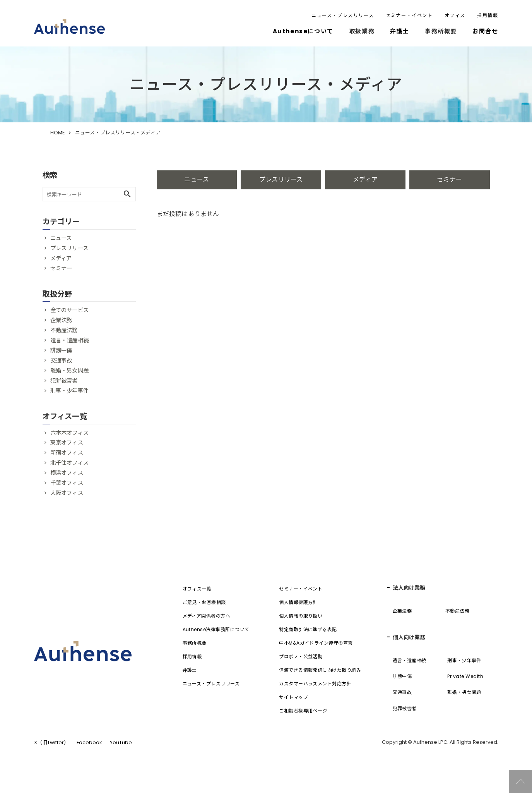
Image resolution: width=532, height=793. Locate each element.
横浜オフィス (67, 473)
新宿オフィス (67, 453)
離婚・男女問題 (69, 371)
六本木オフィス (69, 433)
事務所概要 (195, 643)
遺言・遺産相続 (69, 340)
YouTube (121, 742)
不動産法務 (64, 330)
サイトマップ (293, 697)
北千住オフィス (69, 463)
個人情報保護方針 (298, 602)
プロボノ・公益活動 (301, 657)
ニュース (197, 179)
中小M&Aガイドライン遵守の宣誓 (316, 643)
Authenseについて (303, 31)
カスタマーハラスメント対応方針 (315, 684)
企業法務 (61, 320)
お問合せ (485, 31)
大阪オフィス (67, 493)
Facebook (89, 742)
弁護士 (400, 31)
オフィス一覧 (197, 589)
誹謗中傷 (61, 350)
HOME (58, 133)
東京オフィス (67, 443)
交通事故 (61, 360)
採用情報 (488, 15)
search (127, 194)
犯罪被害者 (64, 381)
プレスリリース (281, 179)
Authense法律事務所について (216, 629)
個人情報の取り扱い (301, 616)
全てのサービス (69, 310)
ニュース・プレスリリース (343, 15)
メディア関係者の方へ (207, 616)
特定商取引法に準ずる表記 (308, 629)
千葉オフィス (67, 483)
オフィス (455, 15)
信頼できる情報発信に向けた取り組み (320, 670)
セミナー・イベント (409, 15)
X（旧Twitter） (51, 742)
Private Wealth (465, 676)
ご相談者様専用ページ (303, 711)
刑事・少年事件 (69, 391)
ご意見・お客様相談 (204, 602)
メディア (365, 179)
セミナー (449, 179)
